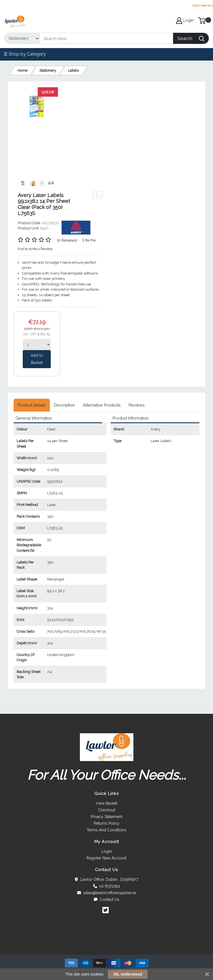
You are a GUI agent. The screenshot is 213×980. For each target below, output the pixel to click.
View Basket (106, 803)
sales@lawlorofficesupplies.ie (106, 893)
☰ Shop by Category (25, 54)
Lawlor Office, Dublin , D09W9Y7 (106, 879)
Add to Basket (37, 359)
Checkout (106, 810)
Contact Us (107, 899)
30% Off (48, 92)
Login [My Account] (185, 21)
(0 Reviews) (67, 240)
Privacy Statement (106, 817)
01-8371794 (106, 886)
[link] (106, 945)
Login (107, 851)
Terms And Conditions (106, 830)
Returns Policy (107, 823)
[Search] (106, 38)
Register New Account (106, 858)
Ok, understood (128, 974)
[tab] (32, 405)
